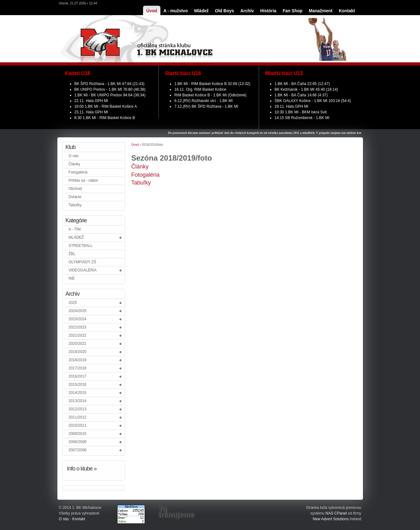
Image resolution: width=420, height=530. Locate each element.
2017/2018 (78, 368)
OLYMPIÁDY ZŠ (83, 262)
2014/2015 (78, 393)
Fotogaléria (78, 172)
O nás (74, 156)
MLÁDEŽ (76, 237)
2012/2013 (78, 409)
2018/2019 (78, 360)
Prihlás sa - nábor (83, 180)
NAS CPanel (336, 513)
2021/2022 (78, 335)
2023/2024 (78, 319)
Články (75, 164)
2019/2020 (78, 352)
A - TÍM (75, 229)
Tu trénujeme (176, 512)
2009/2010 (78, 434)
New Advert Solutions (331, 519)
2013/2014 (78, 401)
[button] (121, 238)
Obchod (75, 189)
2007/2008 (78, 450)
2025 (73, 303)
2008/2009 (78, 442)
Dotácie (75, 197)
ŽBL (72, 254)
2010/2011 (78, 425)
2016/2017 (78, 376)
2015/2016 (78, 385)
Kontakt (79, 519)
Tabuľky (75, 205)
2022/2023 (78, 327)
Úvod (135, 145)
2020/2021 (78, 344)
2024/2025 (78, 311)
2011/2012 (78, 417)
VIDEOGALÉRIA (83, 270)
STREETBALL (81, 246)
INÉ (72, 278)
